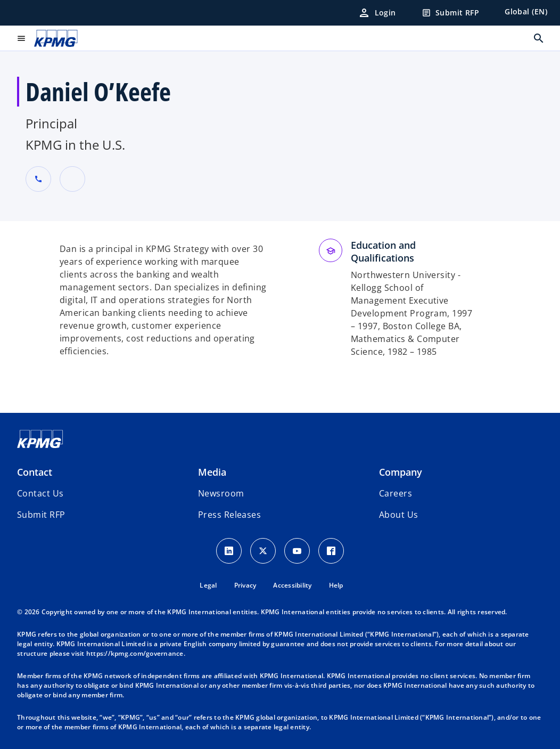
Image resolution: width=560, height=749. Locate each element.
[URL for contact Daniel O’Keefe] (72, 179)
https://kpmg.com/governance (135, 653)
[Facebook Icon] (331, 551)
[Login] (377, 13)
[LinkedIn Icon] (229, 551)
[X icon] (263, 551)
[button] (41, 515)
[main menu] (21, 38)
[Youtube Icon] (297, 551)
